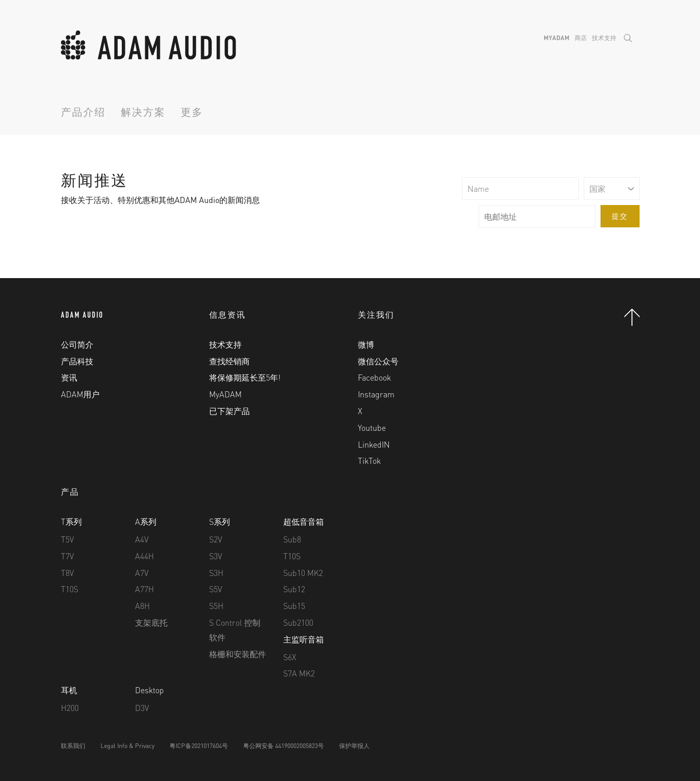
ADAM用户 (80, 394)
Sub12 (294, 589)
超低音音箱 (304, 521)
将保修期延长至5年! (245, 377)
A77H (144, 589)
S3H (216, 573)
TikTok (369, 461)
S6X (290, 657)
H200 (70, 708)
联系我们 (73, 746)
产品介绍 (83, 114)
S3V (216, 556)
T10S (70, 589)
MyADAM (557, 38)
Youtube (372, 428)
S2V (216, 539)
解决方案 (143, 114)
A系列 (146, 521)
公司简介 (77, 344)
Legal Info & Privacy (127, 746)
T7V (68, 556)
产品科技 (77, 361)
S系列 (220, 521)
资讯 (69, 377)
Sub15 (294, 606)
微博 (366, 344)
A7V (142, 573)
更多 (192, 114)
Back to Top (632, 317)
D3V (142, 708)
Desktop (149, 690)
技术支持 (604, 38)
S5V (216, 589)
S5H (216, 606)
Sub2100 (298, 622)
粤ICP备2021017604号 (199, 746)
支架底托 (151, 622)
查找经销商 (229, 361)
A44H (144, 556)
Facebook (374, 377)
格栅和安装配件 (238, 654)
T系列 (71, 521)
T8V (68, 573)
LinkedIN (374, 444)
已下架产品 (229, 411)
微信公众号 (378, 361)
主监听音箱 (304, 639)
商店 (581, 38)
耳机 (69, 690)
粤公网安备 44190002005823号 (284, 746)
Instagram (376, 394)
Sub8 (292, 539)
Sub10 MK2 (303, 573)
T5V (68, 539)
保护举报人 (354, 746)
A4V (142, 539)
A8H (142, 606)
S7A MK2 (299, 673)
